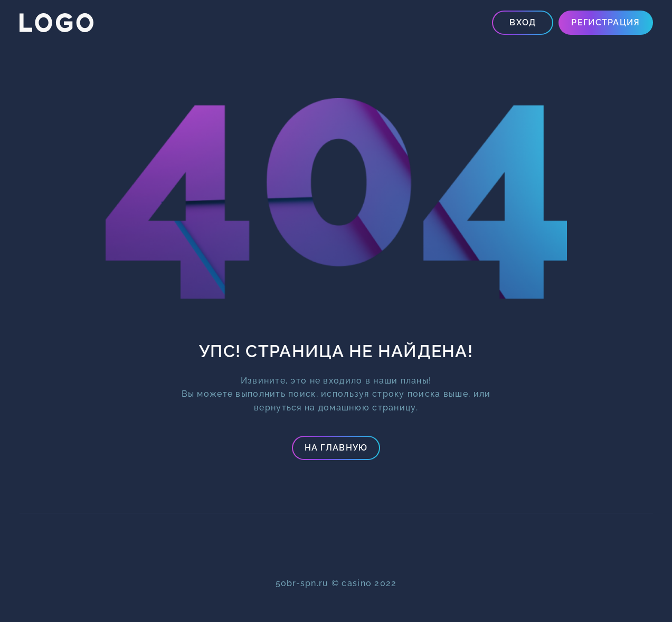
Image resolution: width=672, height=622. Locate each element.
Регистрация (605, 22)
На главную (336, 448)
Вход (523, 22)
